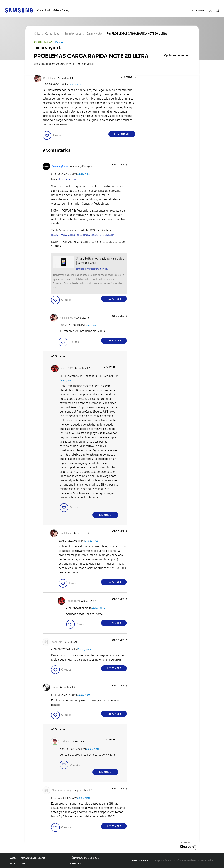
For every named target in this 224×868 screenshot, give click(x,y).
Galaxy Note (75, 84)
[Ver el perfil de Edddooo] (65, 741)
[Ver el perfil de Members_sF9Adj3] (62, 790)
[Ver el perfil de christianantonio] (68, 179)
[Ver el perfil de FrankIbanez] (50, 79)
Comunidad (44, 10)
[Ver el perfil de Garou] (55, 687)
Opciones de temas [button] (176, 55)
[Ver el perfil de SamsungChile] (60, 166)
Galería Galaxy (61, 10)
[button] (129, 77)
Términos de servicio (85, 858)
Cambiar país (139, 861)
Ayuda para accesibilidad (28, 858)
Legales (76, 864)
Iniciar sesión (198, 10)
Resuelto (61, 42)
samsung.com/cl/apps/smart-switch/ (92, 269)
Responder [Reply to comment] (114, 299)
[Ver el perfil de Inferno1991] (67, 368)
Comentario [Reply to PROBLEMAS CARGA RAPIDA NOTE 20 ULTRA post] (122, 134)
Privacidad (18, 864)
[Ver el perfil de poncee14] (57, 642)
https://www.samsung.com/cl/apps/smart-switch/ (83, 235)
